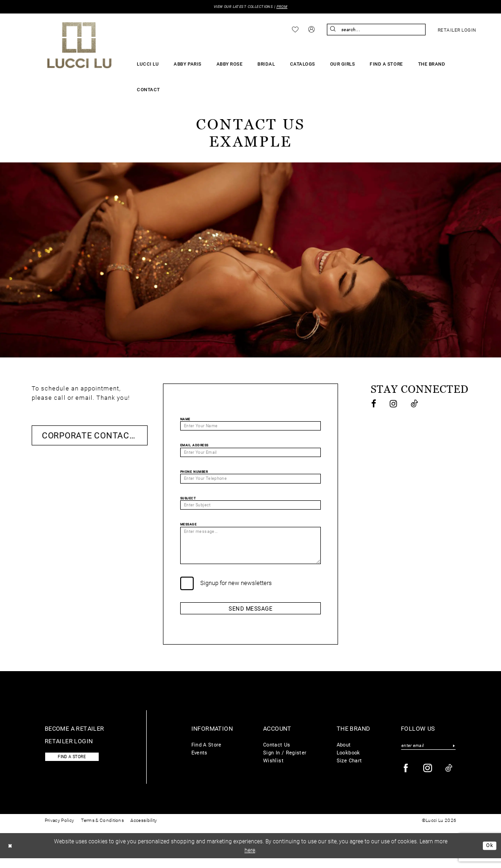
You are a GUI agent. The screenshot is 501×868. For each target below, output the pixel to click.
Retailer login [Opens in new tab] (69, 750)
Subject (188, 501)
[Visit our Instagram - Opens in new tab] (394, 404)
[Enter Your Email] (251, 454)
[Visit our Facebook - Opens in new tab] (374, 404)
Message (189, 529)
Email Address (194, 447)
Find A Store (206, 754)
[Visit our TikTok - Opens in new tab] (415, 404)
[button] (312, 30)
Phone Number (194, 474)
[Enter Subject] (251, 509)
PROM (286, 7)
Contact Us (277, 754)
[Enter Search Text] (376, 30)
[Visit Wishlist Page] (295, 30)
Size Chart (349, 769)
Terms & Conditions (102, 831)
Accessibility (144, 831)
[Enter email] (428, 755)
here (250, 860)
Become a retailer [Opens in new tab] (74, 737)
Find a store (75, 766)
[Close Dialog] (11, 855)
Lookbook (349, 762)
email (84, 398)
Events (200, 762)
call (60, 398)
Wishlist (273, 769)
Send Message (250, 616)
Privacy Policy (59, 831)
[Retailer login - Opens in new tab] (457, 30)
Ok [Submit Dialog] (489, 855)
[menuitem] (295, 30)
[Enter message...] (251, 551)
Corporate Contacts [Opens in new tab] (91, 436)
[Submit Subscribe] (454, 755)
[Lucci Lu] (79, 46)
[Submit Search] (334, 30)
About (344, 754)
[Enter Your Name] (251, 427)
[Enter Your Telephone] (251, 481)
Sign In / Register (285, 762)
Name (185, 420)
